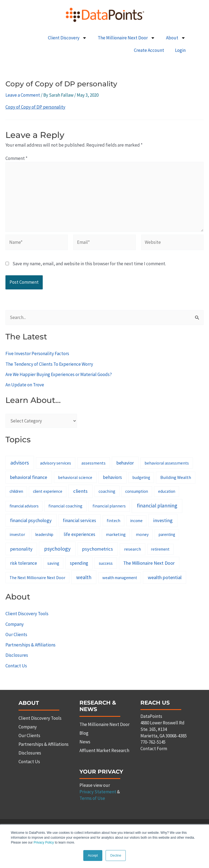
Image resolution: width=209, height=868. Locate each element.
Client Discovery (67, 38)
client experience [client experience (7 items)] (48, 491)
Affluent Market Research (104, 750)
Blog (84, 733)
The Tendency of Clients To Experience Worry (49, 364)
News (85, 742)
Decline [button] (116, 856)
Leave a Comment (23, 95)
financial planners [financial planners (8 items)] (109, 506)
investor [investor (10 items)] (17, 534)
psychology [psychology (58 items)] (57, 549)
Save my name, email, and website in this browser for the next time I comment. (89, 264)
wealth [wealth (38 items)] (84, 577)
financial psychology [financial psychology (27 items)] (31, 520)
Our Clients (16, 635)
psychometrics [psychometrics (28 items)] (98, 549)
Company (15, 624)
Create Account (149, 50)
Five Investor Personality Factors (37, 353)
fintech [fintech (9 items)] (113, 520)
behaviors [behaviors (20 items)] (112, 477)
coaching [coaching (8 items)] (107, 491)
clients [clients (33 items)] (80, 491)
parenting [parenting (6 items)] (167, 534)
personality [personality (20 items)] (21, 549)
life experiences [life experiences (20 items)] (79, 534)
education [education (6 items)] (167, 491)
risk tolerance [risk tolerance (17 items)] (24, 563)
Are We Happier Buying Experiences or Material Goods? (59, 374)
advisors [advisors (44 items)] (20, 463)
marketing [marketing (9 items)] (116, 534)
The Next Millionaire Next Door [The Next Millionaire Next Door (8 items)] (37, 578)
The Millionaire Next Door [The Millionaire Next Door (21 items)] (149, 563)
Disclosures (17, 655)
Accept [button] (93, 856)
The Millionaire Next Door (126, 38)
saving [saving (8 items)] (53, 563)
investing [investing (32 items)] (163, 520)
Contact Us (16, 666)
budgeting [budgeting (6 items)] (141, 477)
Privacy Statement (98, 792)
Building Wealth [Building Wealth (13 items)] (176, 477)
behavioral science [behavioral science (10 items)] (75, 477)
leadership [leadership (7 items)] (44, 534)
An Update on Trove (25, 385)
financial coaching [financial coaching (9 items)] (65, 506)
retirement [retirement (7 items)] (160, 549)
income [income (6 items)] (136, 521)
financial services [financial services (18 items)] (79, 520)
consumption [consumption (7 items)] (137, 491)
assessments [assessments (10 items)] (93, 463)
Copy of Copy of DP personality (35, 107)
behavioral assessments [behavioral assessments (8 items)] (167, 463)
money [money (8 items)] (142, 534)
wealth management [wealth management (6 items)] (120, 578)
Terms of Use (92, 798)
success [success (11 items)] (106, 563)
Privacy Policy (44, 843)
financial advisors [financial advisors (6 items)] (24, 506)
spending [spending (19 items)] (79, 563)
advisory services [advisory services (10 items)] (56, 463)
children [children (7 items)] (16, 491)
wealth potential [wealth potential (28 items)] (165, 577)
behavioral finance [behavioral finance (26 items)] (29, 477)
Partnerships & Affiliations (30, 645)
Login (180, 50)
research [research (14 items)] (133, 549)
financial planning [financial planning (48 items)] (157, 506)
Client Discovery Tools (27, 614)
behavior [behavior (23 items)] (125, 463)
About (176, 38)
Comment (16, 158)
